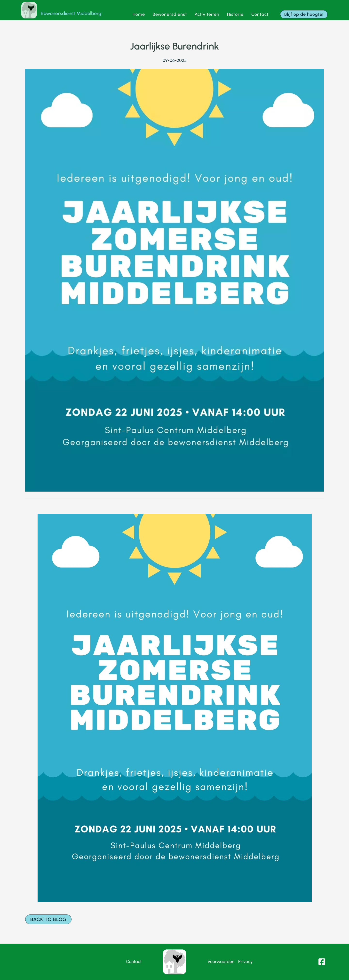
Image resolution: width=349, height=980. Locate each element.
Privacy (246, 962)
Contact (260, 14)
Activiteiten (207, 14)
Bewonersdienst (170, 14)
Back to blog (48, 919)
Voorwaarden (221, 962)
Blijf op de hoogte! (304, 14)
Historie (235, 14)
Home (139, 14)
